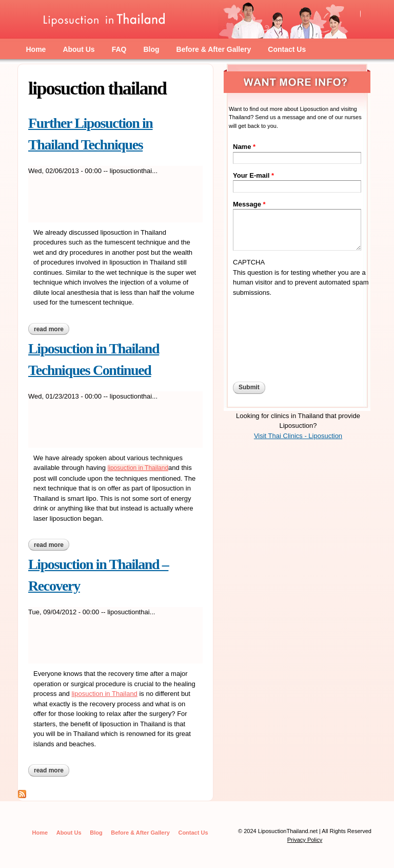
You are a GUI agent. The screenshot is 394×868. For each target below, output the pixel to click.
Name (244, 147)
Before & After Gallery (214, 49)
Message (249, 204)
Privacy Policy (305, 840)
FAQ (119, 49)
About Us (78, 49)
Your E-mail (253, 175)
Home (36, 49)
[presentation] (275, 334)
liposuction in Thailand (138, 468)
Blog (151, 49)
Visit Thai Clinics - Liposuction (298, 436)
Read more (52, 329)
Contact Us (287, 49)
